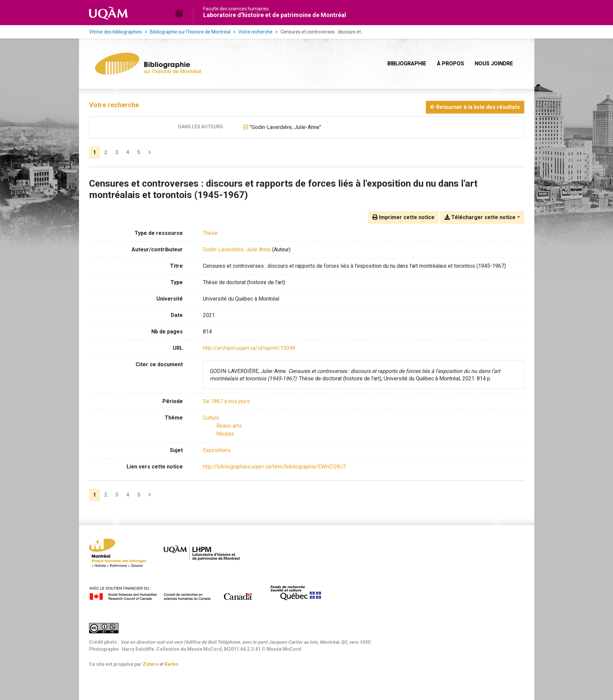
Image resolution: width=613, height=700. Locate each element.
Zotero (150, 664)
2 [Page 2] (106, 152)
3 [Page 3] (117, 152)
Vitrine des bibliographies (116, 32)
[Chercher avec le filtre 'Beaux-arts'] (229, 426)
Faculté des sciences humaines (236, 9)
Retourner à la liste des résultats (475, 107)
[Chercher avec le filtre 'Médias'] (225, 434)
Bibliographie (407, 63)
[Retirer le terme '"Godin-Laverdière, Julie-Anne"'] (285, 127)
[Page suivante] (150, 152)
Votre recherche (255, 32)
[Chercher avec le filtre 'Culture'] (211, 418)
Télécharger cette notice (480, 217)
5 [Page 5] (139, 152)
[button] (179, 13)
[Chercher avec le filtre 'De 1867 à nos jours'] (226, 401)
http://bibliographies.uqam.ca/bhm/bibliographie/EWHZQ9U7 (274, 467)
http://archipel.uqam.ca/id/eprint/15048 (249, 348)
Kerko (171, 664)
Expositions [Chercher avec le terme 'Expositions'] (217, 450)
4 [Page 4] (128, 152)
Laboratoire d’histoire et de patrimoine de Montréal (275, 15)
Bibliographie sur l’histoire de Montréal (190, 32)
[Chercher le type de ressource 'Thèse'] (210, 233)
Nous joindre (494, 63)
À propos (450, 63)
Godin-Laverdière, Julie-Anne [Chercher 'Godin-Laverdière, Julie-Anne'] (237, 249)
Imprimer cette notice (403, 217)
